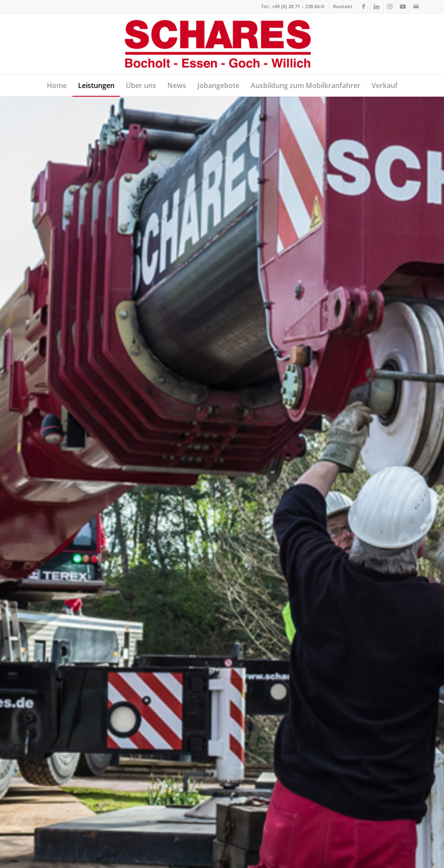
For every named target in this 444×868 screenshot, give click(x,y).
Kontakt (343, 6)
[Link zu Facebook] (364, 7)
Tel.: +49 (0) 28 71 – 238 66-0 (292, 6)
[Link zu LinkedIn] (377, 7)
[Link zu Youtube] (403, 7)
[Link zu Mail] (416, 7)
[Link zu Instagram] (390, 7)
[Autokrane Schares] (222, 44)
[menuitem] (293, 7)
